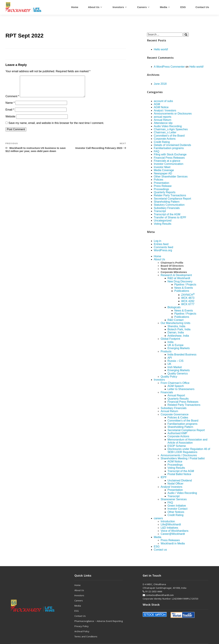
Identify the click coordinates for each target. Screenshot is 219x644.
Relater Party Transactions (170, 195)
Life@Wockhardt (171, 524)
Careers (79, 601)
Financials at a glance (167, 161)
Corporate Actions (165, 139)
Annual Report (176, 395)
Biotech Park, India (179, 329)
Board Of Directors (172, 266)
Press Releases (170, 540)
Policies (159, 180)
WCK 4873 (188, 298)
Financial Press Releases (169, 158)
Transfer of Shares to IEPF (170, 217)
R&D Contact (175, 320)
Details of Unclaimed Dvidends (172, 145)
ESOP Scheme (177, 446)
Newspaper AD (163, 173)
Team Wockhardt (171, 269)
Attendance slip (163, 123)
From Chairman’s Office (175, 383)
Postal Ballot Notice (179, 474)
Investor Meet (162, 167)
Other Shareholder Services (171, 177)
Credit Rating (162, 142)
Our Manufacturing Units (175, 323)
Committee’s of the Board (183, 421)
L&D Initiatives (169, 528)
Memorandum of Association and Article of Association (187, 441)
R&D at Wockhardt (179, 278)
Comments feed (163, 247)
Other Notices (176, 512)
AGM (157, 104)
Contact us (202, 7)
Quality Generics (178, 374)
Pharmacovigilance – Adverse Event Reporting (99, 621)
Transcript (160, 211)
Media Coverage (164, 170)
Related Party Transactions (184, 405)
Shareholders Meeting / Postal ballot (183, 458)
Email (10, 114)
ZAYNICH (188, 295)
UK (169, 364)
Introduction (168, 521)
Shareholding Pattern (167, 202)
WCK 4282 (188, 301)
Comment (12, 100)
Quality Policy (169, 377)
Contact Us (80, 616)
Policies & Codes (178, 417)
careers (142, 7)
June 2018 (160, 84)
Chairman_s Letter (165, 132)
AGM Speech (176, 386)
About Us (94, 7)
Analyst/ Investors (171, 487)
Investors (118, 7)
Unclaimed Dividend (180, 480)
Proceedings (161, 189)
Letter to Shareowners (181, 389)
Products (166, 351)
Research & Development (176, 275)
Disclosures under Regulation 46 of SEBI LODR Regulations (189, 451)
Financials (167, 392)
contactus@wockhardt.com (158, 595)
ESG (183, 7)
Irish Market (175, 367)
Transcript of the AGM (167, 214)
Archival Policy (82, 632)
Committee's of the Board (169, 136)
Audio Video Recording (168, 126)
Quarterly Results (178, 399)
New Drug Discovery (180, 281)
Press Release (163, 186)
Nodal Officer (175, 484)
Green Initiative (177, 506)
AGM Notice (161, 107)
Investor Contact (178, 509)
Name (10, 107)
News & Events (184, 288)
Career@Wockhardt (173, 534)
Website (10, 121)
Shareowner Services (174, 499)
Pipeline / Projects (185, 285)
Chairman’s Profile (172, 263)
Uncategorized (163, 221)
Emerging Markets (179, 348)
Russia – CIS (175, 361)
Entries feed (161, 244)
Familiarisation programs (169, 148)
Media (163, 7)
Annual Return (163, 120)
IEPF (164, 477)
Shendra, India (176, 326)
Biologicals (174, 307)
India (170, 342)
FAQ (157, 151)
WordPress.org (163, 250)
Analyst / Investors (165, 110)
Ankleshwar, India (178, 336)
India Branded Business (182, 355)
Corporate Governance (175, 414)
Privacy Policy (82, 627)
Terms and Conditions (86, 637)
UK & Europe (175, 345)
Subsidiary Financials (167, 208)
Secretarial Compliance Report (172, 199)
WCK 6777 (188, 304)
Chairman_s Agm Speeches (171, 129)
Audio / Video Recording (182, 493)
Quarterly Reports (165, 192)
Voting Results (163, 224)
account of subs (163, 101)
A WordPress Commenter (169, 67)
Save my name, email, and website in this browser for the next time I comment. (56, 127)
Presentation (162, 183)
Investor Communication (169, 164)
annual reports (163, 117)
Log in (158, 241)
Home (75, 7)
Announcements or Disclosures (173, 114)
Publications (182, 291)
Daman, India (176, 332)
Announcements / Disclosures (179, 455)
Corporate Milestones (174, 272)
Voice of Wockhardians (175, 531)
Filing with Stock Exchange (170, 154)
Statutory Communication (169, 205)
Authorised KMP (177, 433)
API (170, 358)
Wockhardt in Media (173, 543)
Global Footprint (170, 339)
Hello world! (161, 49)
